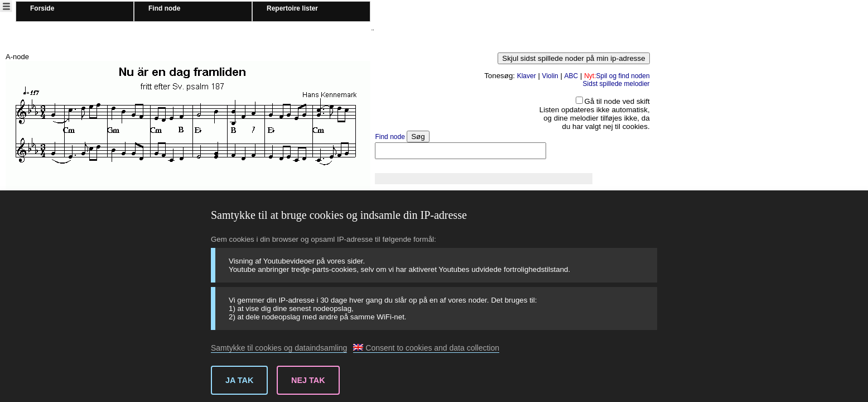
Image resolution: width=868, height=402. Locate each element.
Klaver (527, 76)
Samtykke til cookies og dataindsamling (279, 348)
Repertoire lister (292, 8)
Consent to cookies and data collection (426, 348)
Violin (550, 76)
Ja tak (239, 380)
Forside (42, 8)
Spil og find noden (617, 76)
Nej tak (308, 380)
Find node (164, 8)
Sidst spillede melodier (616, 84)
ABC (572, 76)
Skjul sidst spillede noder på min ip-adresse (573, 58)
